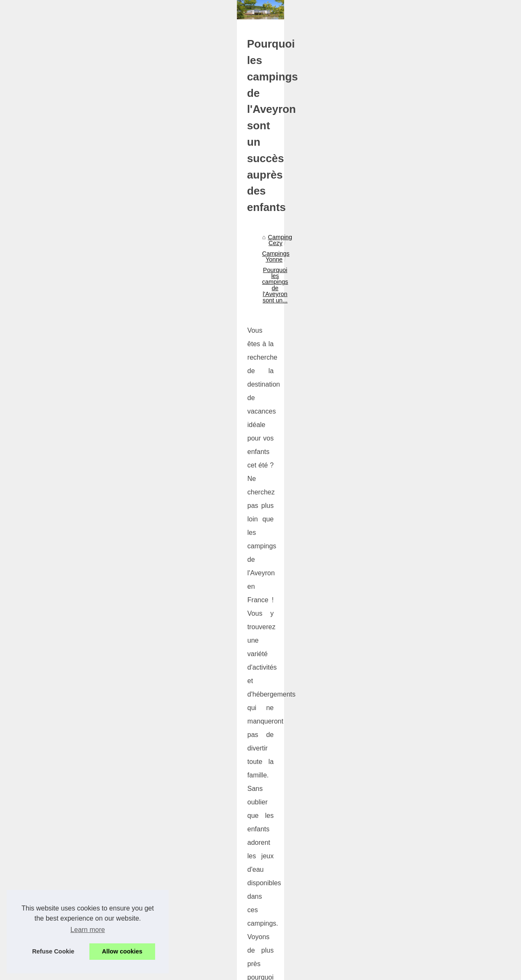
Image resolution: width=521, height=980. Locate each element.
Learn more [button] (88, 930)
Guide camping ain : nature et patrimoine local (140, 906)
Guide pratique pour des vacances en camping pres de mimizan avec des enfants (187, 921)
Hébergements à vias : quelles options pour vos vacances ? (158, 935)
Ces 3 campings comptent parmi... (443, 336)
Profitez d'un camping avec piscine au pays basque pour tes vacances (172, 892)
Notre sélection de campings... (438, 355)
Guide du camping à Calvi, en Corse (80, 752)
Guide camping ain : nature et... (440, 569)
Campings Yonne (103, 293)
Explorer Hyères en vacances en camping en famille (328, 756)
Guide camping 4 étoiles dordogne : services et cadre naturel (159, 878)
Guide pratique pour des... (432, 587)
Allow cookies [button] (122, 951)
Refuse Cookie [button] (53, 951)
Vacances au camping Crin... (436, 318)
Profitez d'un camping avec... (436, 550)
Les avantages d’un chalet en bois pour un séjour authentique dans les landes (182, 834)
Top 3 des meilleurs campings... (440, 299)
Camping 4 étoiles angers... (434, 457)
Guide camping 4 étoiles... (432, 531)
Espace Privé (254, 962)
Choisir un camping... (426, 438)
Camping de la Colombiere (433, 374)
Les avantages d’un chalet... (435, 475)
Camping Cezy (52, 293)
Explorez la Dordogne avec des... (442, 280)
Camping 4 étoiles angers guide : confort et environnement (156, 820)
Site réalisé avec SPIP (207, 962)
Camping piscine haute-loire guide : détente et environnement (160, 849)
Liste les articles (419, 242)
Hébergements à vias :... (430, 606)
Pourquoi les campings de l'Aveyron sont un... (195, 293)
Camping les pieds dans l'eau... (440, 513)
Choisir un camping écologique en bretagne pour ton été (153, 805)
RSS (170, 962)
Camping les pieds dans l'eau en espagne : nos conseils (153, 863)
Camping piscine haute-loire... (438, 494)
